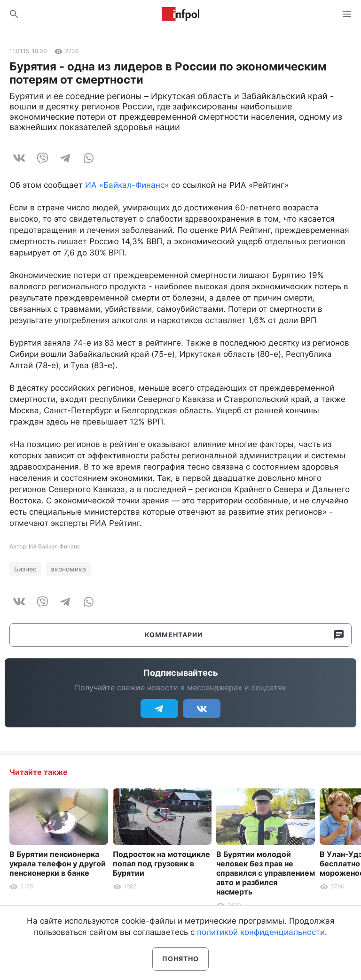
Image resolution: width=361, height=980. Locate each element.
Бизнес (25, 569)
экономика (68, 569)
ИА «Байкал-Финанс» (127, 185)
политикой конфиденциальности (261, 932)
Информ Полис (180, 14)
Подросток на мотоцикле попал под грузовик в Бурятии (161, 864)
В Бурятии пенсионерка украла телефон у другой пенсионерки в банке (58, 864)
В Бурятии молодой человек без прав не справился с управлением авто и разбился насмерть (266, 873)
